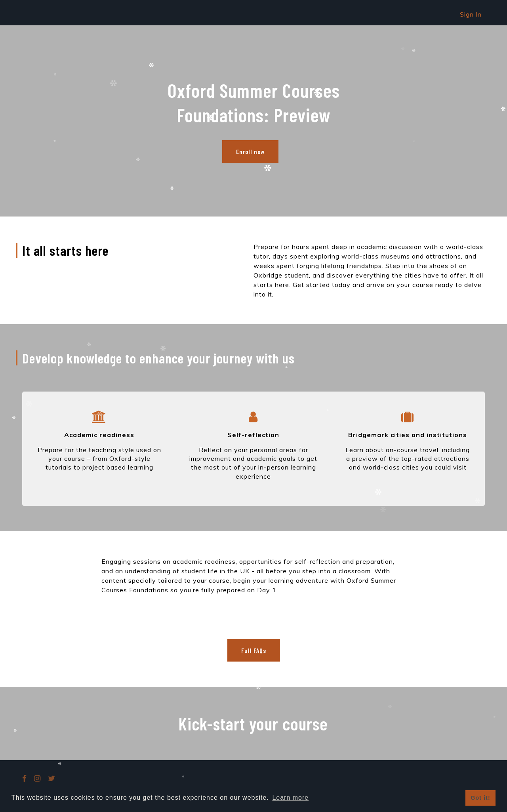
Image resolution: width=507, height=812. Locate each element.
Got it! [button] (480, 798)
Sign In (471, 14)
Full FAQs (254, 650)
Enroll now (250, 151)
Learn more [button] (290, 798)
